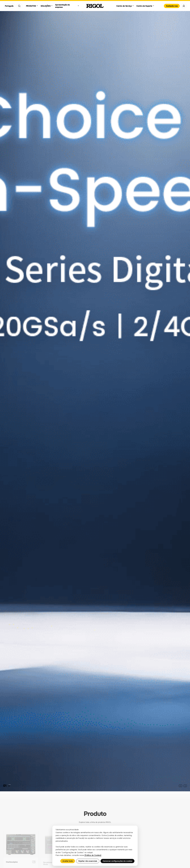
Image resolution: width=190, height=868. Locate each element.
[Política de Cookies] (93, 855)
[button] (180, 786)
